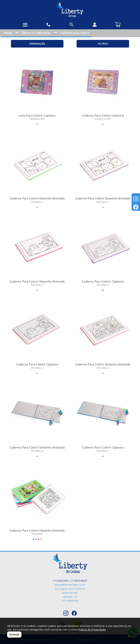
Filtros (103, 44)
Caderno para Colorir (75, 33)
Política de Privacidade (92, 630)
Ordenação (37, 44)
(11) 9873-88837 (79, 581)
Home (8, 33)
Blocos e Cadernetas (36, 33)
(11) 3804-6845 (61, 581)
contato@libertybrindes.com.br (70, 585)
